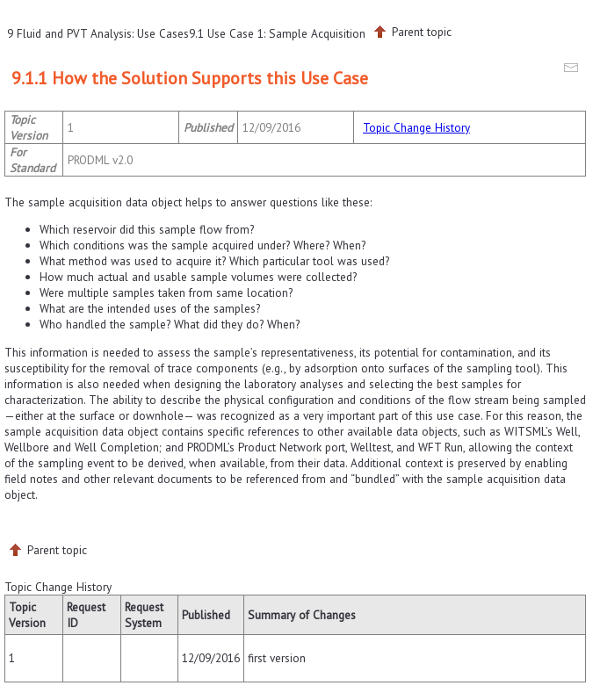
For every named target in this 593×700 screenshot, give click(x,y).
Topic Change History (416, 127)
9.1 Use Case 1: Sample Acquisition (277, 33)
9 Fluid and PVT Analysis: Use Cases (98, 33)
